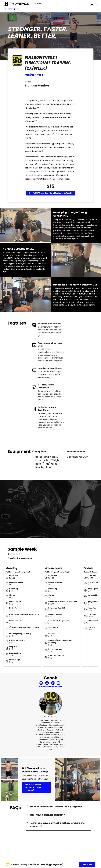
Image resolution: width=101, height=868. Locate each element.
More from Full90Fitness (51, 687)
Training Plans (14, 9)
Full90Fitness (34, 75)
